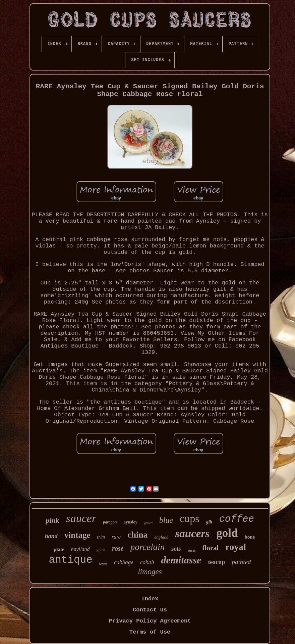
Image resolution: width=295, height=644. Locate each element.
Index (150, 599)
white (103, 564)
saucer (81, 518)
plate (59, 549)
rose (118, 548)
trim (101, 537)
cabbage (124, 562)
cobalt (147, 562)
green (101, 550)
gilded (148, 523)
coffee (236, 519)
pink (52, 520)
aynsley (131, 522)
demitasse (181, 560)
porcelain (147, 547)
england (162, 537)
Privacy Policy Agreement (150, 621)
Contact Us (150, 610)
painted (241, 562)
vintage (77, 535)
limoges (150, 572)
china (138, 535)
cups (190, 518)
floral (210, 548)
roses (192, 550)
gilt (209, 522)
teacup (216, 562)
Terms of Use (150, 632)
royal (236, 547)
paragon (110, 522)
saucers (192, 534)
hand (51, 536)
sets (176, 548)
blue (166, 520)
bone (250, 537)
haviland (80, 549)
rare (116, 537)
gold (227, 533)
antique (71, 560)
